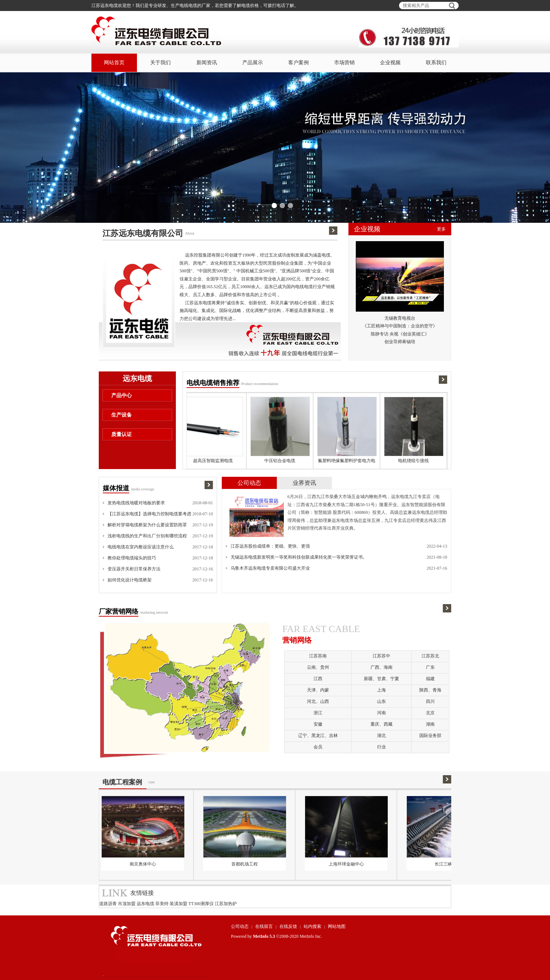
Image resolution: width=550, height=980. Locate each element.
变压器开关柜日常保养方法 (134, 569)
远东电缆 (145, 904)
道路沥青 (108, 904)
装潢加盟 (178, 904)
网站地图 (337, 926)
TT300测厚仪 (201, 904)
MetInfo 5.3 (264, 936)
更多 (441, 229)
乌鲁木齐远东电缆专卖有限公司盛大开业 (270, 568)
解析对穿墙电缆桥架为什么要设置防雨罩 (147, 525)
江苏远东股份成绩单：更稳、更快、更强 (270, 546)
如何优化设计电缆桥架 (130, 580)
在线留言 (264, 926)
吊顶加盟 (127, 904)
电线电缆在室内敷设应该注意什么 (141, 547)
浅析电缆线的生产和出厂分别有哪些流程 (147, 536)
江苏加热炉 (226, 904)
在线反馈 (288, 926)
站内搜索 (312, 926)
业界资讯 (304, 483)
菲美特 (162, 904)
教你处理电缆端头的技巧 (132, 558)
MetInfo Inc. (311, 936)
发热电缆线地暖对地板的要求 (136, 503)
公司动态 (249, 483)
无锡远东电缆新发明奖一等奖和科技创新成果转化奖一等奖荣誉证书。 (299, 557)
